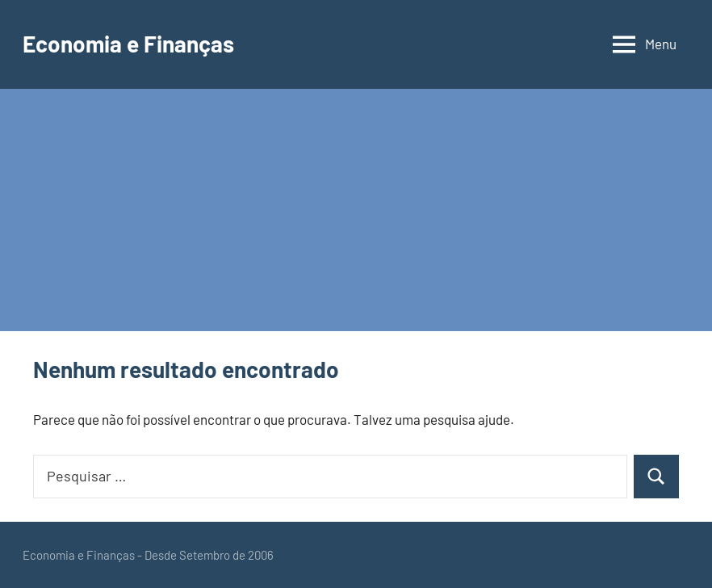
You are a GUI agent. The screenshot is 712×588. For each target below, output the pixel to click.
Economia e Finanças (128, 44)
